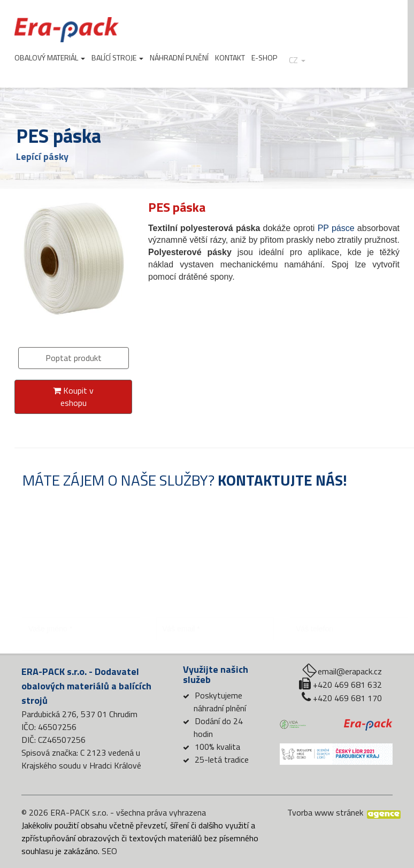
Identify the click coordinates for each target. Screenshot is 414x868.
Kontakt (230, 58)
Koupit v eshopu (73, 397)
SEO (109, 851)
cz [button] (297, 60)
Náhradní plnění (179, 58)
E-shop (264, 58)
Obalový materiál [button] (50, 58)
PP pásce (336, 228)
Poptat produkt (74, 358)
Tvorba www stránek (325, 812)
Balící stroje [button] (117, 58)
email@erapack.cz (350, 671)
